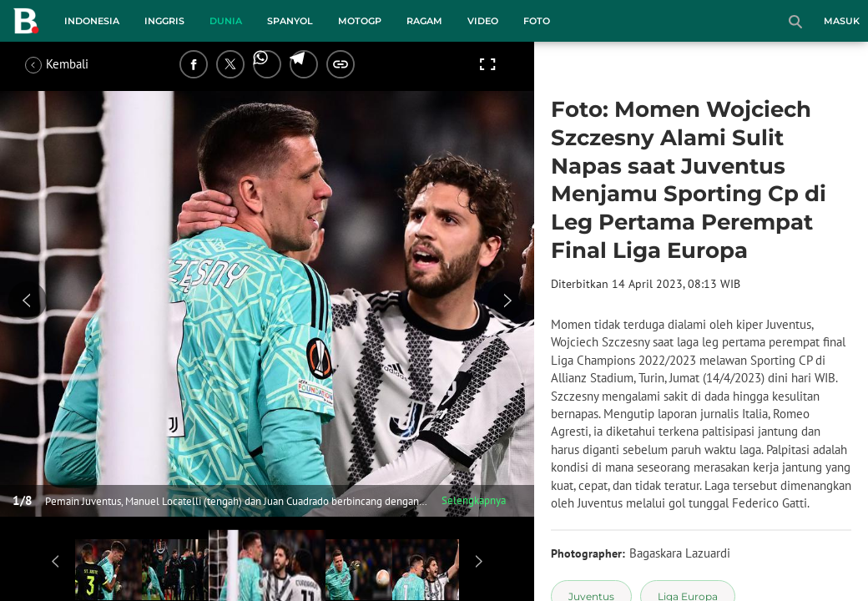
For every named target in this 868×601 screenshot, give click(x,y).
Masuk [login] (842, 21)
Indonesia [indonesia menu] (92, 21)
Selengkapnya (474, 500)
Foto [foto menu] (537, 21)
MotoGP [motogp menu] (360, 21)
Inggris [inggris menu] (164, 21)
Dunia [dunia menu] (226, 21)
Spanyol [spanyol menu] (290, 21)
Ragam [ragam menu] (424, 21)
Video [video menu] (483, 21)
